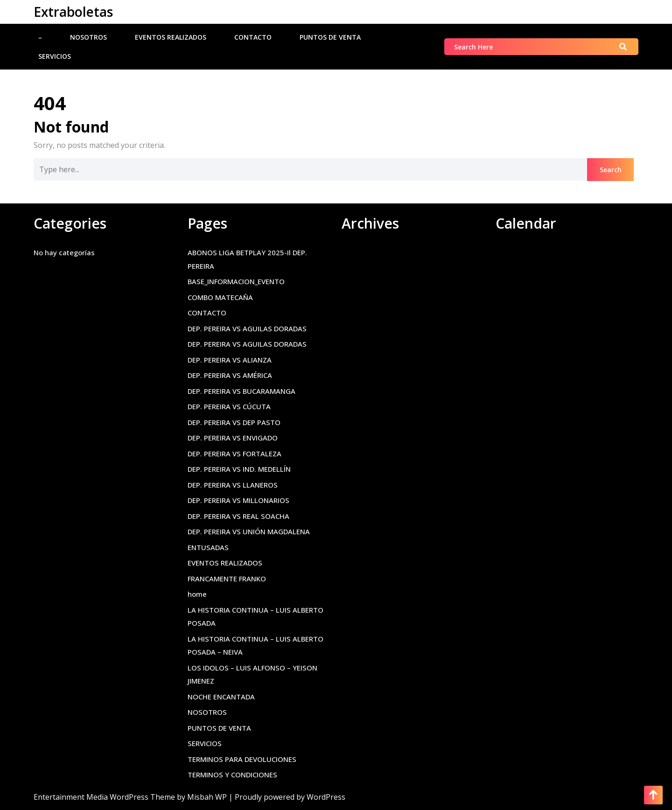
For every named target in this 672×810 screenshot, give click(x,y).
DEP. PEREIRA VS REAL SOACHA (238, 516)
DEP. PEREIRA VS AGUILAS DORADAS (247, 328)
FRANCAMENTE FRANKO (227, 579)
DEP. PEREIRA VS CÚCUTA (229, 406)
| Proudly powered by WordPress (287, 797)
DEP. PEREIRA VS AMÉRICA (230, 375)
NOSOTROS (88, 37)
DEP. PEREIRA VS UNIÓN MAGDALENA (249, 531)
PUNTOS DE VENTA (330, 37)
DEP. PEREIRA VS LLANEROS (233, 485)
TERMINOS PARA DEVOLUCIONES (242, 759)
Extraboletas (73, 12)
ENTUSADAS (208, 547)
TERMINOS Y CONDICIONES (232, 775)
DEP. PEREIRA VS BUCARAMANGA (241, 391)
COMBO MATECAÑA (220, 297)
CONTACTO (253, 37)
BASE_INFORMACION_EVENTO (236, 281)
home (197, 594)
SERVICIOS (55, 56)
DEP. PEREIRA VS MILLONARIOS (238, 500)
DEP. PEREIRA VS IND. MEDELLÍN (239, 469)
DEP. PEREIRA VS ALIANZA (230, 360)
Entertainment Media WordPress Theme (105, 797)
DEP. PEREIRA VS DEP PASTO (234, 422)
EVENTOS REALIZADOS (171, 37)
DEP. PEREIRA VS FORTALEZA (234, 454)
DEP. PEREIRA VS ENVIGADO (233, 438)
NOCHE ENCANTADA (221, 697)
